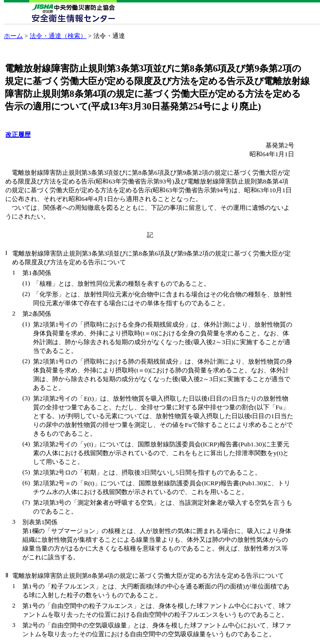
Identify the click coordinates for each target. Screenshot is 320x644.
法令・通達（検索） (58, 36)
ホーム (13, 36)
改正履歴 (18, 135)
